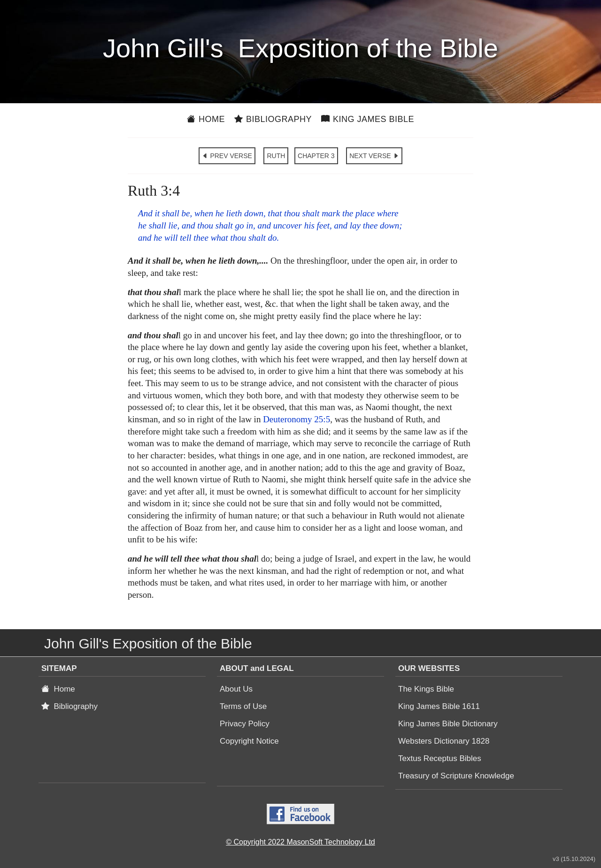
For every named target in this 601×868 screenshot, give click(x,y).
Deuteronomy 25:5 (297, 419)
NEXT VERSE (374, 156)
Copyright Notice (249, 741)
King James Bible (368, 119)
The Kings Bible (426, 689)
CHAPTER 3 (316, 156)
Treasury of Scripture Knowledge (456, 776)
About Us (236, 689)
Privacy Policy (245, 724)
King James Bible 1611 (439, 706)
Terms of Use (243, 706)
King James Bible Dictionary (448, 724)
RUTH (276, 156)
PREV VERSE (227, 156)
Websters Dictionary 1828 (444, 741)
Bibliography (273, 119)
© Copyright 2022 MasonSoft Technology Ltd (300, 842)
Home (206, 119)
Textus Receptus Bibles (440, 758)
